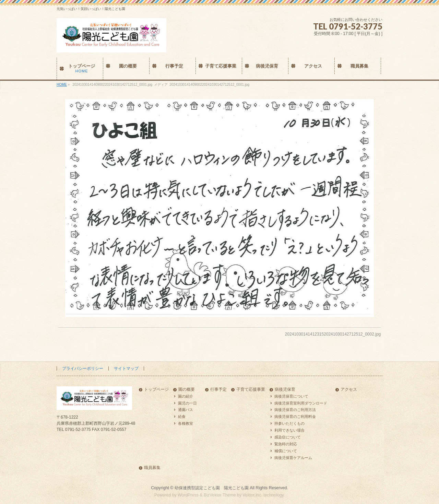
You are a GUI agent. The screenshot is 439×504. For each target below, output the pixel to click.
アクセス (349, 390)
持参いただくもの (289, 423)
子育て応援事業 (251, 390)
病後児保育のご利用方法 (295, 410)
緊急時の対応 (286, 444)
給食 (182, 417)
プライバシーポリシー (83, 368)
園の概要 (187, 390)
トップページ (156, 390)
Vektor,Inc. (252, 495)
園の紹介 (186, 396)
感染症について (288, 437)
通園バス (186, 410)
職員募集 (152, 468)
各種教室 (186, 423)
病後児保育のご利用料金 (295, 417)
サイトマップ (126, 368)
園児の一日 (187, 403)
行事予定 (218, 390)
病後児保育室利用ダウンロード (301, 403)
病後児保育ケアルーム (293, 458)
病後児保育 (285, 390)
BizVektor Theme (220, 495)
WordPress (188, 495)
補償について (286, 451)
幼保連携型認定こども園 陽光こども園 (212, 488)
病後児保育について (291, 396)
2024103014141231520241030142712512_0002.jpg (333, 334)
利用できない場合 (289, 430)
